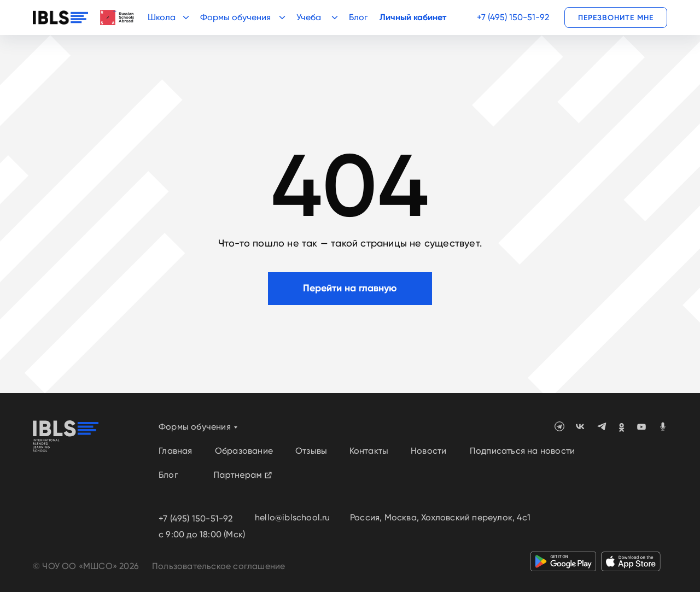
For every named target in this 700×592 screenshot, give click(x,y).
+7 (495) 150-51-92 (513, 17)
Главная (175, 451)
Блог (358, 17)
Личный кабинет (413, 17)
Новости (428, 451)
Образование (244, 451)
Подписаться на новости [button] (522, 451)
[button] (616, 17)
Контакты (369, 451)
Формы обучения (195, 427)
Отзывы (311, 451)
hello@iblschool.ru (293, 517)
